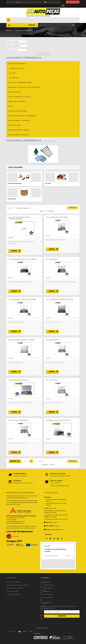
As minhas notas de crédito (15, 588)
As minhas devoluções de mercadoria (18, 585)
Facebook (47, 539)
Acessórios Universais (15, 183)
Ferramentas (12, 199)
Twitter (50, 539)
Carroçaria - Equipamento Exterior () (20, 83)
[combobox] (17, 42)
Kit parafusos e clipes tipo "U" (58, 420)
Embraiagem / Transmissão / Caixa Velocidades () (24, 87)
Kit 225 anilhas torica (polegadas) (22, 259)
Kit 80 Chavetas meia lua (18, 380)
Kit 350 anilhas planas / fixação (22, 340)
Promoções (47, 582)
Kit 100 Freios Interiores (18, 420)
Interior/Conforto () (15, 92)
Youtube (58, 539)
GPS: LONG (48, 526)
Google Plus (62, 539)
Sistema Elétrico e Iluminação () (18, 135)
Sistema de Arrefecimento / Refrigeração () (22, 116)
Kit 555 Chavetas (53, 340)
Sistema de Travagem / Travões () (19, 130)
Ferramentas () (14, 78)
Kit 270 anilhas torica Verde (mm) (60, 300)
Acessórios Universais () (17, 68)
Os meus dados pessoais (14, 594)
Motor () (11, 106)
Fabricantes (48, 591)
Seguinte (41, 461)
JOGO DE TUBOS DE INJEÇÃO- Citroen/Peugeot (20, 218)
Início (9, 30)
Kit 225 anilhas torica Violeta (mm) (22, 300)
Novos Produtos (49, 585)
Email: (47, 529)
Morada (47, 497)
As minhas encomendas (14, 582)
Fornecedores (48, 594)
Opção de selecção (23, 208)
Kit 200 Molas (52, 380)
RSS (54, 539)
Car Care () (12, 73)
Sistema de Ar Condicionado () (18, 111)
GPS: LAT (48, 522)
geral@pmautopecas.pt (52, 2)
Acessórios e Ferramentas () (17, 64)
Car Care (48, 183)
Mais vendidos (48, 588)
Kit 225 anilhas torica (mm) (57, 217)
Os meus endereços (12, 591)
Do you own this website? (51, 556)
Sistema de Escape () (14, 125)
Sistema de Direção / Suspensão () (19, 121)
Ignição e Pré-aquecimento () (17, 102)
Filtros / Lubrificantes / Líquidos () (19, 97)
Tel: (46, 508)
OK (68, 556)
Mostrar (42, 211)
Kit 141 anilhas (52, 259)
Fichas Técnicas (49, 597)
